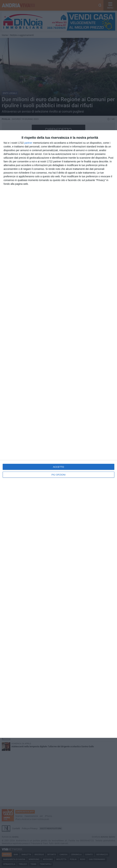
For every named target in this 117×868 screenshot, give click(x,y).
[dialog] (58, 434)
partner (28, 143)
